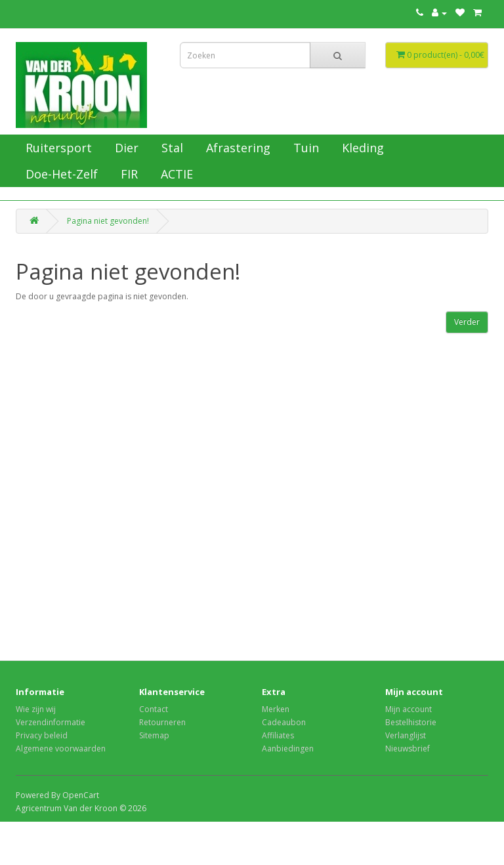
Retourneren (162, 722)
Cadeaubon (284, 722)
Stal (171, 148)
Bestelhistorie (411, 722)
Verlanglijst (406, 735)
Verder (467, 322)
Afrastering (237, 148)
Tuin (304, 148)
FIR (128, 174)
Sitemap (154, 735)
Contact (154, 709)
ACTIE (175, 174)
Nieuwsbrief (408, 749)
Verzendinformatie (51, 722)
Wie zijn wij (36, 709)
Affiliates (278, 735)
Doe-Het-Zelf (60, 174)
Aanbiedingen (288, 749)
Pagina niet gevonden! (108, 221)
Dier (125, 148)
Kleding (361, 148)
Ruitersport (57, 148)
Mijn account (409, 709)
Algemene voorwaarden (61, 749)
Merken (276, 709)
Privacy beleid (42, 735)
